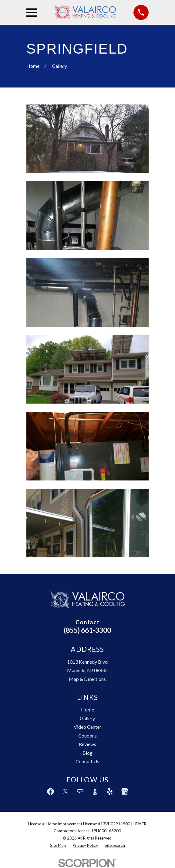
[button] (88, 139)
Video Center (87, 727)
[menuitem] (58, 846)
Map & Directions (87, 679)
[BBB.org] (95, 791)
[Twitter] (65, 791)
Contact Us (87, 761)
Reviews (87, 744)
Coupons (87, 736)
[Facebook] (50, 791)
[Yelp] (110, 791)
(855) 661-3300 (87, 630)
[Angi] (80, 791)
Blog (87, 753)
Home (87, 710)
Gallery (87, 718)
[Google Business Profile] (125, 791)
